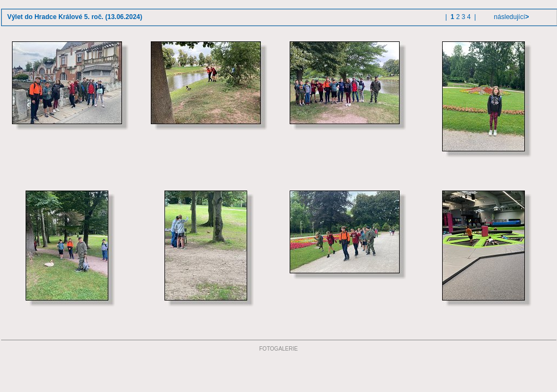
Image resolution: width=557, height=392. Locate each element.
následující (511, 17)
